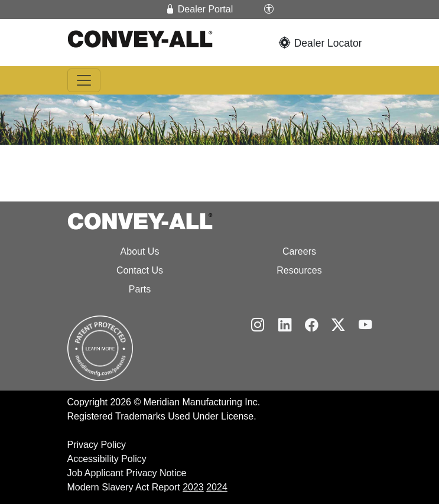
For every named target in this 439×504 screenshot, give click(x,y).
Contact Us (140, 270)
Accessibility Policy (107, 459)
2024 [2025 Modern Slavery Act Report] (217, 487)
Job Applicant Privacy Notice (127, 473)
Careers (299, 251)
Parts (140, 289)
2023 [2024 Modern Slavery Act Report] (193, 487)
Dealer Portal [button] (199, 9)
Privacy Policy (97, 445)
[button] (269, 9)
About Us (140, 251)
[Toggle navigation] (84, 80)
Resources (299, 270)
